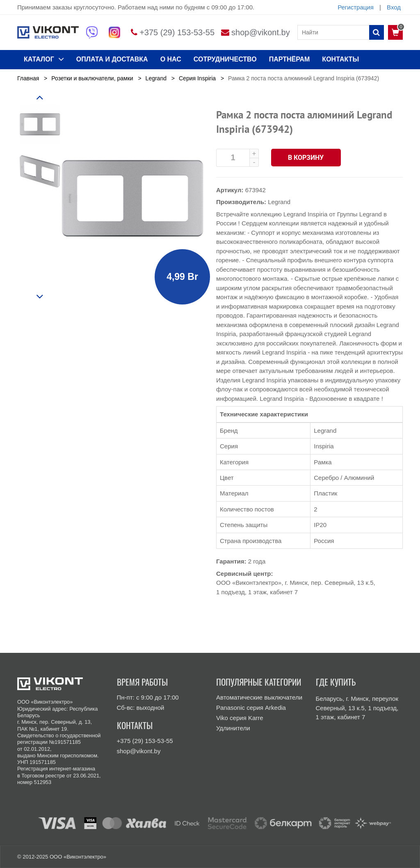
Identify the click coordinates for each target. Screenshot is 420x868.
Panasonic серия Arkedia (251, 708)
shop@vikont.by (261, 32)
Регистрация (356, 7)
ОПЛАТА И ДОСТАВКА (112, 59)
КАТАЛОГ (44, 59)
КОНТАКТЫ (340, 59)
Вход (394, 7)
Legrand (279, 202)
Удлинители (233, 728)
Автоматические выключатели (259, 697)
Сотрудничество (225, 59)
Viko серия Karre (240, 718)
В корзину (306, 158)
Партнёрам (290, 59)
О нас (171, 59)
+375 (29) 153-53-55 (177, 32)
